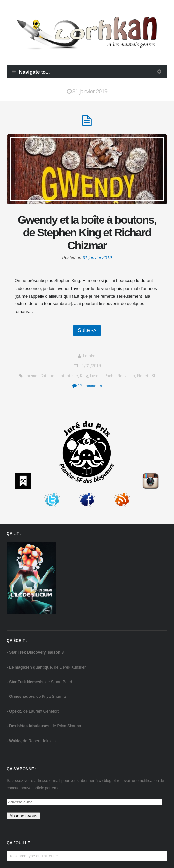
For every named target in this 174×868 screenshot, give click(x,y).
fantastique (67, 376)
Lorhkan (90, 356)
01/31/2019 (90, 366)
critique (47, 376)
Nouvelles (126, 376)
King (84, 376)
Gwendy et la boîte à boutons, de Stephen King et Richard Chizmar (87, 232)
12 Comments (87, 386)
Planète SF (146, 376)
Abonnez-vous (23, 816)
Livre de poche (103, 376)
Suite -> (87, 330)
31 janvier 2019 (97, 258)
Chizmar (31, 376)
